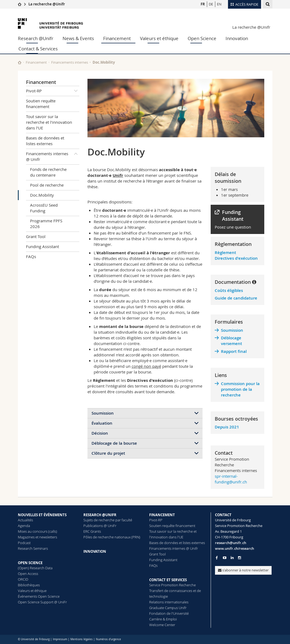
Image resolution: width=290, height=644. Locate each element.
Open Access (28, 574)
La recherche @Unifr (47, 4)
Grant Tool (36, 236)
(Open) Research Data (35, 568)
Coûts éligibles (229, 290)
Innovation (237, 38)
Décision (100, 433)
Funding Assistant (43, 246)
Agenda (24, 526)
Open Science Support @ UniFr (42, 602)
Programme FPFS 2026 (46, 224)
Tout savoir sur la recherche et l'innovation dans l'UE (49, 122)
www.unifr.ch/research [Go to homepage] (234, 548)
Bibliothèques (29, 585)
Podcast (24, 543)
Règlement (225, 253)
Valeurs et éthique (159, 38)
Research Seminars (33, 548)
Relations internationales (169, 602)
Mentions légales (82, 639)
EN (219, 4)
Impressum (60, 639)
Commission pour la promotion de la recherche (240, 389)
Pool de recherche (47, 185)
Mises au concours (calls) (38, 531)
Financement (117, 38)
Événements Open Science (39, 596)
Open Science (202, 38)
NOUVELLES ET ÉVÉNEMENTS (42, 515)
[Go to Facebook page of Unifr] (217, 558)
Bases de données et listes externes (45, 141)
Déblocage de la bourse (114, 443)
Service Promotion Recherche (172, 585)
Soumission (103, 413)
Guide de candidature (236, 298)
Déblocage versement (232, 341)
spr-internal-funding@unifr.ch (231, 479)
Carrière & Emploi (163, 619)
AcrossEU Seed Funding (44, 208)
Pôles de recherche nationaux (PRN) (112, 537)
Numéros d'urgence (108, 639)
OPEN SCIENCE (30, 563)
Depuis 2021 (227, 427)
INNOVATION (95, 551)
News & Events (78, 38)
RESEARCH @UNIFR (100, 515)
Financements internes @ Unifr (53, 156)
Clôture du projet (108, 453)
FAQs (31, 256)
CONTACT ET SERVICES (168, 580)
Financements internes (70, 62)
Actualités (25, 520)
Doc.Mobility (42, 195)
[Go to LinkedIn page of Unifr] (232, 558)
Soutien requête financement (41, 104)
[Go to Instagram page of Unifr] (240, 558)
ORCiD (23, 579)
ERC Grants (92, 531)
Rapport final (234, 351)
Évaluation (102, 423)
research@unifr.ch (231, 543)
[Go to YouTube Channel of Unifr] (225, 558)
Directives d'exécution (236, 258)
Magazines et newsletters (38, 537)
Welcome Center (162, 625)
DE (211, 4)
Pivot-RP (53, 91)
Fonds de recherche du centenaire (48, 172)
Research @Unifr (36, 38)
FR (203, 4)
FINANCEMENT (162, 515)
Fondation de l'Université (169, 613)
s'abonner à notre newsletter (243, 570)
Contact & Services (38, 49)
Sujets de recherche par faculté (108, 520)
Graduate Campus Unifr (168, 608)
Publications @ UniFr (100, 526)
